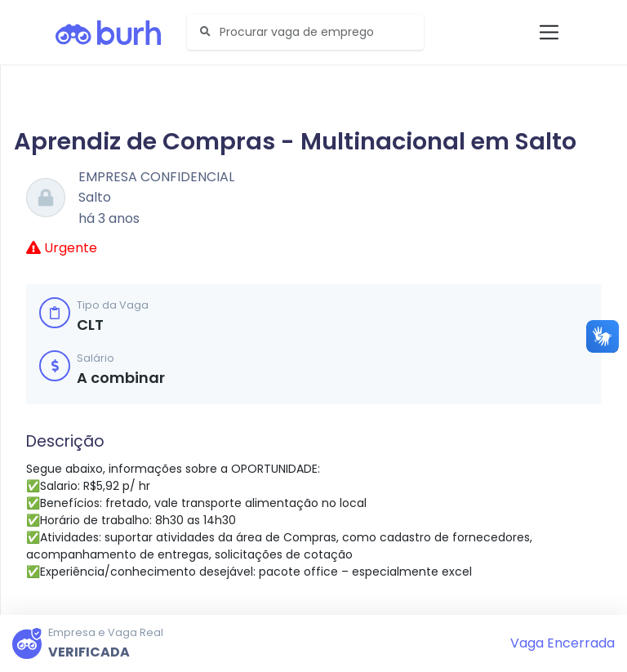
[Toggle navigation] (549, 32)
